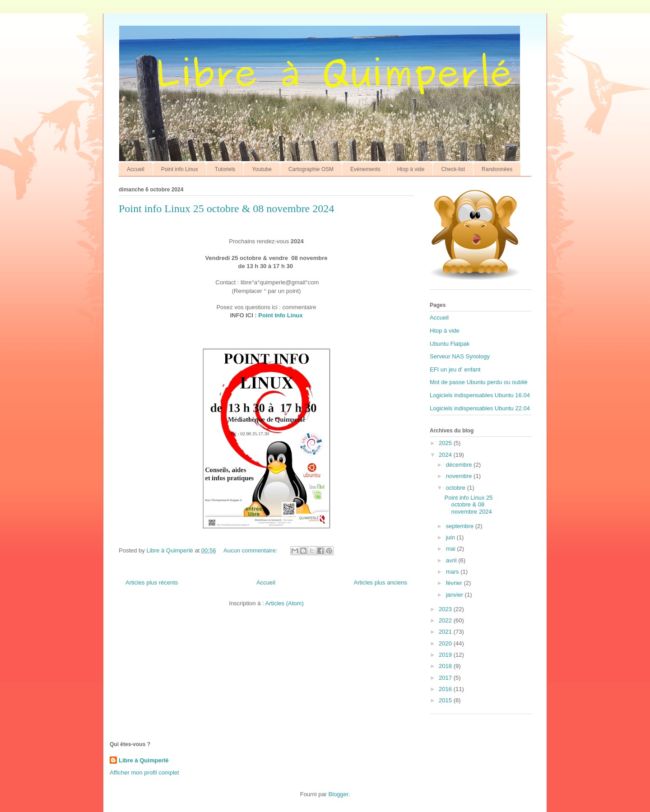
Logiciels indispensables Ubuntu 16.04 (480, 395)
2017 (446, 678)
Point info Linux (180, 169)
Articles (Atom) (284, 603)
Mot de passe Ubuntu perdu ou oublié (479, 382)
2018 (446, 666)
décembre (460, 465)
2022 (446, 620)
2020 (446, 643)
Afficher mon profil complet (144, 773)
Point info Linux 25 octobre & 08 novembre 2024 (226, 209)
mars (453, 572)
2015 (446, 700)
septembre (461, 526)
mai (452, 549)
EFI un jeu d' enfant (455, 369)
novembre (460, 476)
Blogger (339, 794)
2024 (446, 455)
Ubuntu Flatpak (450, 344)
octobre (457, 488)
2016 (446, 689)
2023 (446, 609)
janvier (455, 595)
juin (451, 537)
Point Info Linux (280, 315)
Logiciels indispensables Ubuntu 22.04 (480, 408)
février (455, 583)
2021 (446, 632)
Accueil (136, 169)
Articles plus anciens (381, 582)
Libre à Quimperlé (144, 760)
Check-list (453, 169)
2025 (446, 443)
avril (452, 560)
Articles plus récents (152, 582)
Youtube (262, 169)
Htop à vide (411, 169)
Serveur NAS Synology (460, 356)
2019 (446, 655)
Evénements (365, 169)
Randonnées (497, 169)
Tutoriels (225, 169)
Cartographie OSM (311, 169)
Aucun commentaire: (251, 550)
